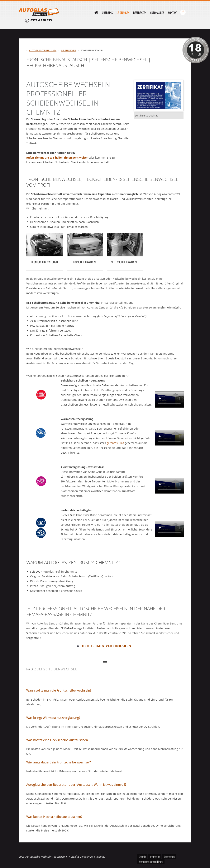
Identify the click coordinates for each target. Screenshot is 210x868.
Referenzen (140, 12)
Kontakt (173, 12)
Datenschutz (169, 857)
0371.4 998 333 (41, 20)
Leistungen (123, 12)
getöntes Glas (115, 443)
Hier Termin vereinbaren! (107, 646)
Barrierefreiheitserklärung (151, 862)
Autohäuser (157, 12)
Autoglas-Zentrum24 (43, 50)
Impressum (155, 857)
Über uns (107, 12)
